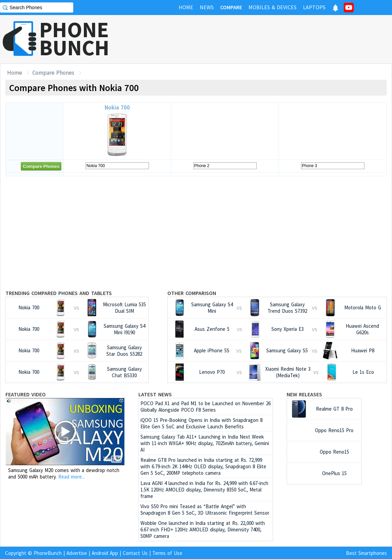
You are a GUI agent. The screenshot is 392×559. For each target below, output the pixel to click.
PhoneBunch (48, 553)
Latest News (155, 394)
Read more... (72, 477)
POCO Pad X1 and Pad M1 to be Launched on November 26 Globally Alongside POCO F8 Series (206, 407)
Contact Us (135, 553)
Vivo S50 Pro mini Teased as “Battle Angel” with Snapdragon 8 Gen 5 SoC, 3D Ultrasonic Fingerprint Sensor (205, 510)
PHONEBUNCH (74, 39)
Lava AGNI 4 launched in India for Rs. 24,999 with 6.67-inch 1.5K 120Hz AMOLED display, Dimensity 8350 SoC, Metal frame (204, 490)
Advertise (77, 553)
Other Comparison (192, 293)
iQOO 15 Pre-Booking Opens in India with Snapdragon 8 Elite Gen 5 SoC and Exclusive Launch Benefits (201, 423)
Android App (105, 553)
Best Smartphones (366, 553)
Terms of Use (167, 553)
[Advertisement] (268, 39)
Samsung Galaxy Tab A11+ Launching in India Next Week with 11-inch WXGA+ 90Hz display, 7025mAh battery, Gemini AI (205, 443)
